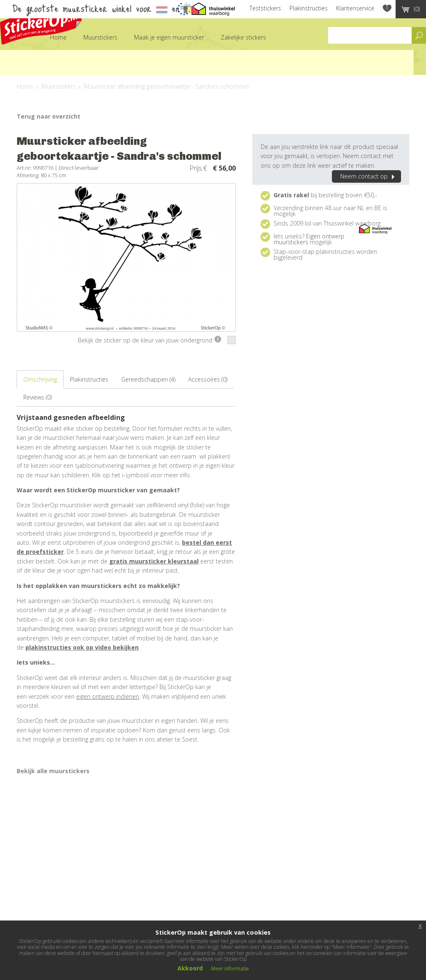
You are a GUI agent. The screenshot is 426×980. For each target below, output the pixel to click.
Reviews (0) (37, 397)
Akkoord (190, 968)
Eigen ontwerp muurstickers (309, 239)
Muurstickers (100, 37)
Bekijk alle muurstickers (53, 771)
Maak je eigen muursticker (169, 37)
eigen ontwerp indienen (108, 696)
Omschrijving (40, 379)
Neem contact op (369, 176)
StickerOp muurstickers (41, 24)
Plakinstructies (309, 8)
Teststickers (265, 8)
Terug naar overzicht (49, 116)
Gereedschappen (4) (148, 379)
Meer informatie (230, 969)
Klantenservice (355, 8)
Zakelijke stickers (243, 37)
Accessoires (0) (208, 379)
